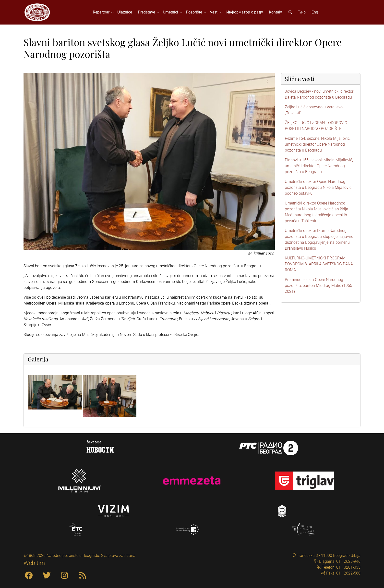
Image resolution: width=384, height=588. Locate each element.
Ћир (302, 12)
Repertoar (102, 12)
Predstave (147, 12)
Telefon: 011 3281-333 (341, 567)
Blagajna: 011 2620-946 (339, 561)
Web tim (34, 563)
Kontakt (276, 12)
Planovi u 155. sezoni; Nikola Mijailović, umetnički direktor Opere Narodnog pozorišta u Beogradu (319, 166)
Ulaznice (125, 12)
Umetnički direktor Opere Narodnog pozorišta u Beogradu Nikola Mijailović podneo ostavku (318, 187)
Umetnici (171, 12)
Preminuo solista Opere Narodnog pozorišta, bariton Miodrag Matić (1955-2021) (319, 286)
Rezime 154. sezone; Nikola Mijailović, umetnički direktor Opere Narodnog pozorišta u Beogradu (318, 144)
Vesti (215, 12)
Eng (315, 12)
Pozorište (195, 12)
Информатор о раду (245, 12)
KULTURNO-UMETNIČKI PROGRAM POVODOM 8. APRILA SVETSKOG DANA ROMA (319, 264)
